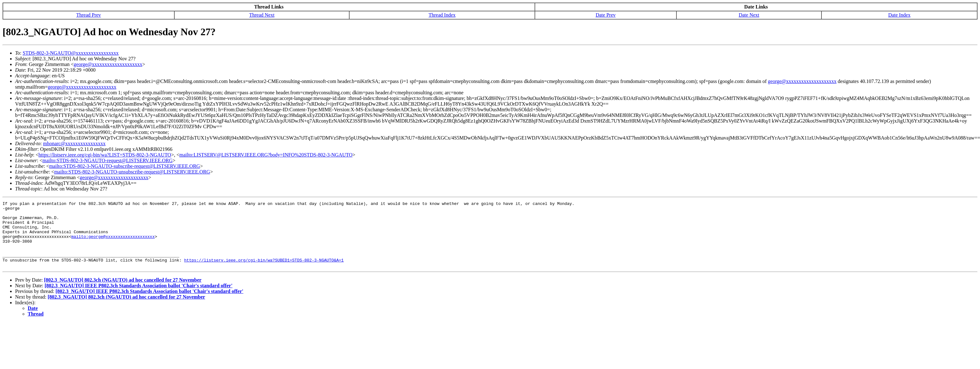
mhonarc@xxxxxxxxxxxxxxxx (74, 143)
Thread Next (262, 15)
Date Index (899, 15)
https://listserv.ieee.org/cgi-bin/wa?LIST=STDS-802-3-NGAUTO (105, 155)
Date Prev (606, 15)
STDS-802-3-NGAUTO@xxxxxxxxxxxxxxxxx (71, 53)
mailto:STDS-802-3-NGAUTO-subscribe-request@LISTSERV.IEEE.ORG (124, 166)
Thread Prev (89, 15)
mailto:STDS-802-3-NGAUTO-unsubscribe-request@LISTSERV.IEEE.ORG (132, 172)
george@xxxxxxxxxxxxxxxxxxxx (108, 64)
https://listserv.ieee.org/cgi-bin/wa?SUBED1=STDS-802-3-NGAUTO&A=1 (264, 272)
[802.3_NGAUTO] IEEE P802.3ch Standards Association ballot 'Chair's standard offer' (139, 299)
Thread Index (442, 15)
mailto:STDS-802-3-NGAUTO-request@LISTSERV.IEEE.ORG (108, 160)
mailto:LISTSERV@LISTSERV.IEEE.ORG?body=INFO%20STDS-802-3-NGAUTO (266, 155)
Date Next (749, 15)
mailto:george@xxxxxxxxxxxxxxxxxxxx (113, 244)
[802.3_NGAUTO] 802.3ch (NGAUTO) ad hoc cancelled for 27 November (123, 293)
